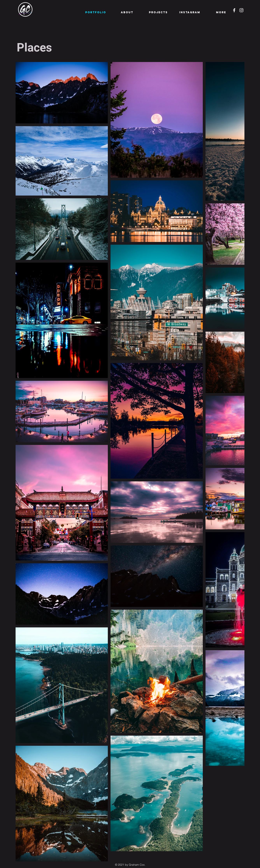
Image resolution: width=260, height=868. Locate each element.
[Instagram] (241, 10)
